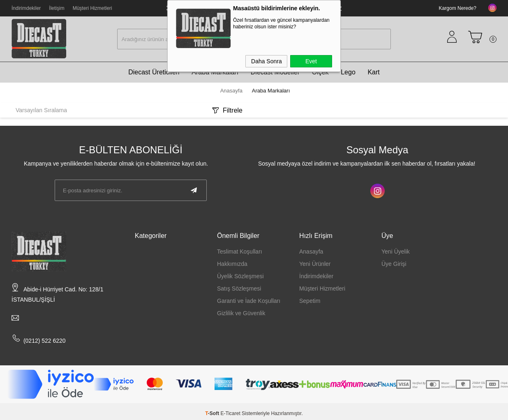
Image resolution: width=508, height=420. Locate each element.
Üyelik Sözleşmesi (240, 276)
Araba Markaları (215, 72)
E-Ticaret (231, 413)
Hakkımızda (232, 264)
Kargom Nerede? (458, 8)
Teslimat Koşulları (240, 252)
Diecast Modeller (275, 72)
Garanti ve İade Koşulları (249, 301)
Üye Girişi (394, 264)
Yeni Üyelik (396, 252)
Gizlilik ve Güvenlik (241, 313)
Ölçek (320, 72)
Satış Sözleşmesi (239, 288)
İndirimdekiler (26, 8)
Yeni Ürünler (315, 264)
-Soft (213, 413)
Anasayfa (311, 252)
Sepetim (310, 301)
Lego (348, 72)
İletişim (57, 8)
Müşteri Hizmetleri (92, 8)
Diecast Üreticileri (154, 72)
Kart (373, 72)
